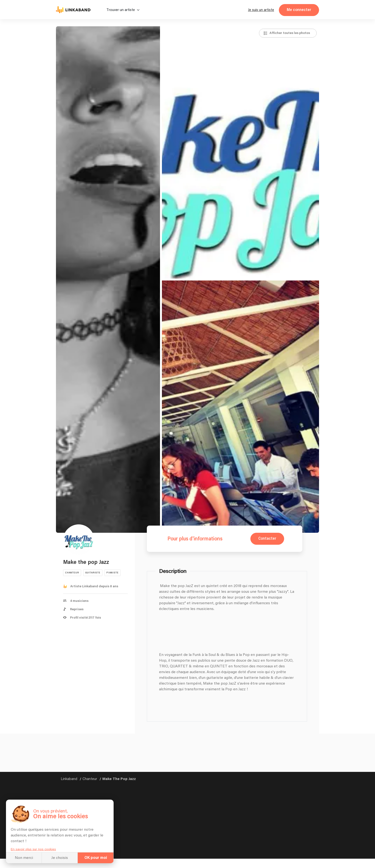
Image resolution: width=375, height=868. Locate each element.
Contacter (267, 539)
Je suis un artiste (261, 10)
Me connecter (299, 10)
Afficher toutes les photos (290, 33)
